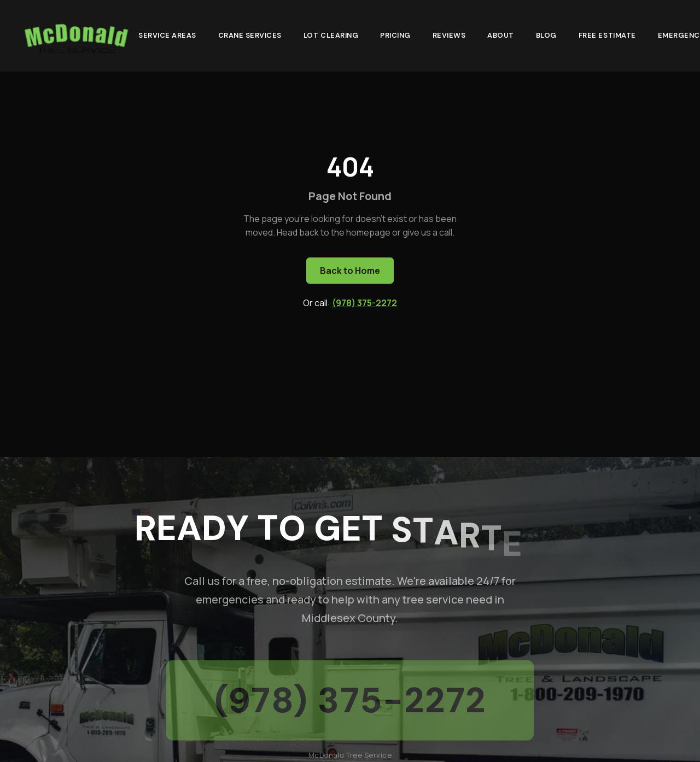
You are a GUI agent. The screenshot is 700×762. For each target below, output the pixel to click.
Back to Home (350, 271)
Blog (546, 33)
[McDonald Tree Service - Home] (76, 34)
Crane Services (250, 33)
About (501, 33)
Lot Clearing (331, 33)
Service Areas (167, 33)
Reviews (449, 33)
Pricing (395, 33)
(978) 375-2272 (364, 303)
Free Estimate (607, 33)
